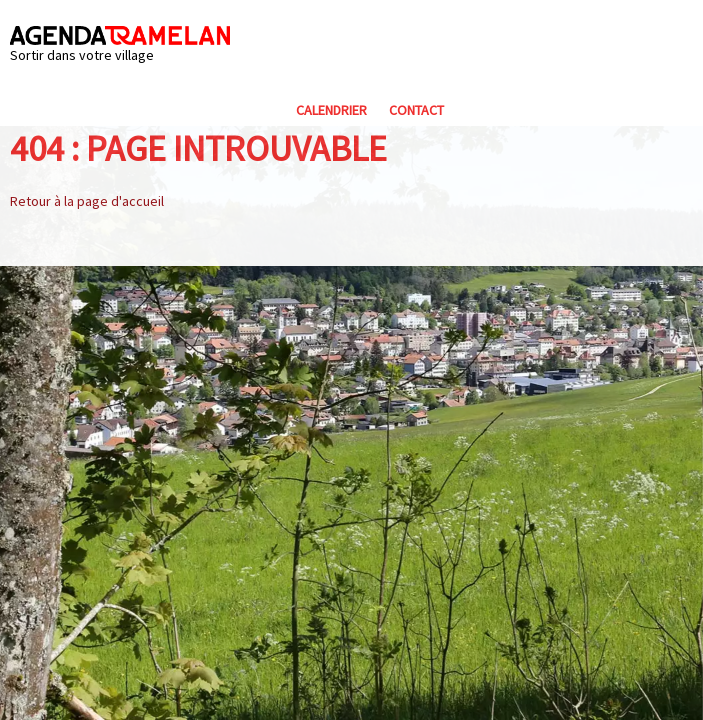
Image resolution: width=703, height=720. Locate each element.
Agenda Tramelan (120, 35)
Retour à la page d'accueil (87, 201)
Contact (416, 110)
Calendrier (331, 110)
